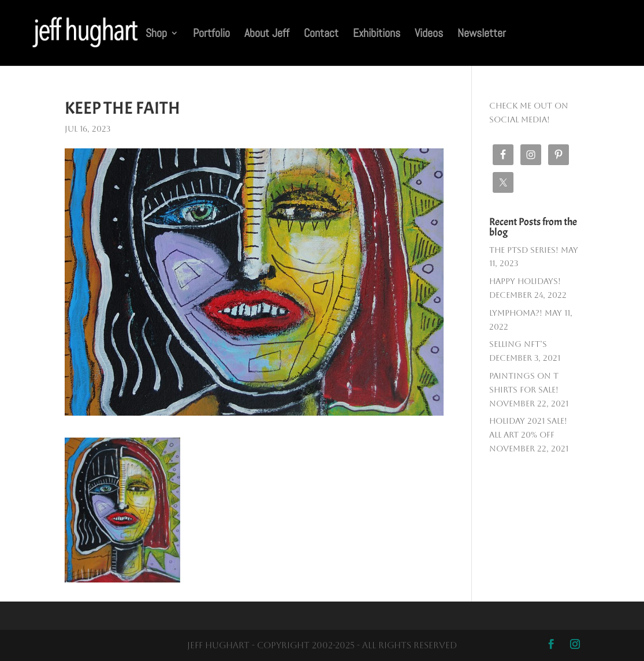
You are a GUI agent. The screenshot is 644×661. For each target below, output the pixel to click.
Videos (429, 35)
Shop (156, 35)
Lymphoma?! (516, 313)
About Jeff (267, 35)
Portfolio (211, 35)
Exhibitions (377, 35)
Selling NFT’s (518, 344)
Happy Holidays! (525, 281)
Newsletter (482, 35)
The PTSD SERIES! (524, 250)
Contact (321, 35)
